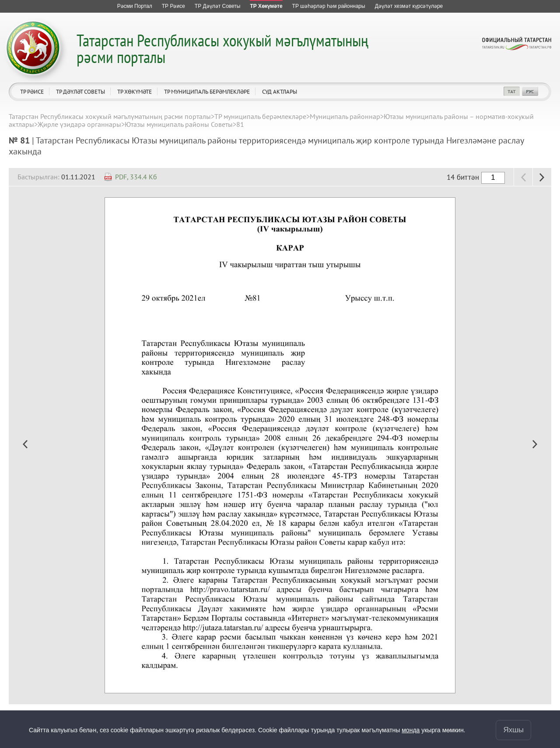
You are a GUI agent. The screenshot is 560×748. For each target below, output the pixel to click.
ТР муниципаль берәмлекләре (207, 92)
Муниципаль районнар (345, 116)
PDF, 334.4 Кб (136, 177)
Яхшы (513, 730)
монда (411, 730)
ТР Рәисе (32, 92)
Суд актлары (280, 92)
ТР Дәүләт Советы (80, 92)
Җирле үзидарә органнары (79, 124)
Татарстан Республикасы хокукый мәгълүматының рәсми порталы (222, 48)
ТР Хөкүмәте (135, 92)
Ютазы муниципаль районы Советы (179, 124)
